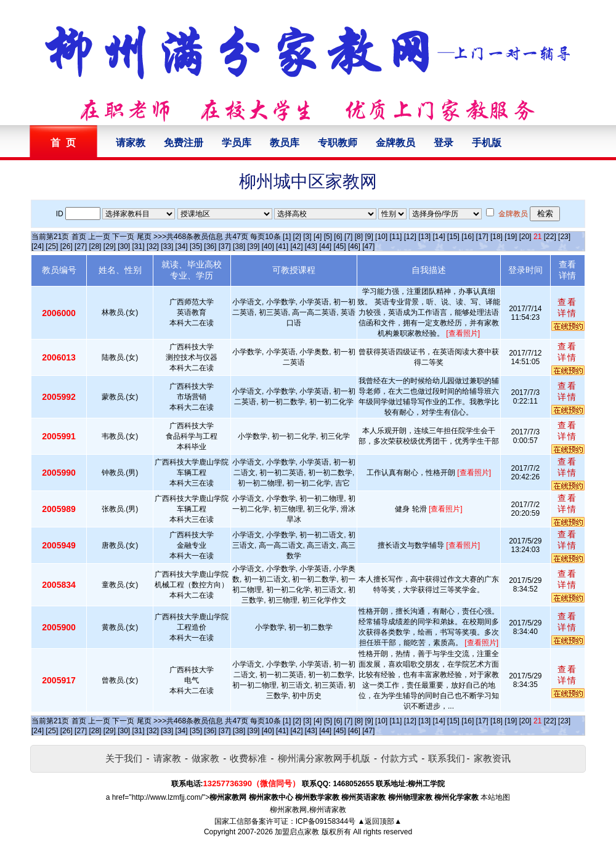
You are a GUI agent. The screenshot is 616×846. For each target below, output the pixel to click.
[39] (253, 246)
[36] (210, 246)
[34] (182, 246)
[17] (482, 237)
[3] (307, 237)
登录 (444, 143)
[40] (268, 246)
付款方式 (399, 758)
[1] (287, 237)
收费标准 (248, 758)
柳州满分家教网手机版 (324, 758)
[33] (167, 246)
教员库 (285, 143)
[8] (359, 237)
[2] (297, 237)
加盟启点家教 (297, 832)
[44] (325, 246)
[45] (340, 246)
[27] (81, 246)
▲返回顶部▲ (379, 821)
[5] (328, 237)
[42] (296, 246)
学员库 (237, 143)
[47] (368, 246)
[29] (110, 246)
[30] (124, 246)
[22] (550, 237)
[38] (239, 246)
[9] (369, 237)
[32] (153, 246)
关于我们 (124, 758)
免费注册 (184, 143)
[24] (38, 246)
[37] (225, 246)
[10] (381, 237)
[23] (564, 237)
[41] (282, 246)
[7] (348, 237)
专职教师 (338, 143)
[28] (95, 246)
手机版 (487, 143)
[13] (424, 237)
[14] (439, 237)
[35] (196, 246)
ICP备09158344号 (326, 821)
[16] (468, 237)
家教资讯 (492, 758)
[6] (338, 237)
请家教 (131, 143)
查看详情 (567, 307)
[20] (525, 237)
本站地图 (495, 797)
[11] (395, 237)
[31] (139, 246)
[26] (67, 246)
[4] (318, 237)
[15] (453, 237)
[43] (311, 246)
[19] (511, 237)
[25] (52, 246)
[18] (496, 237)
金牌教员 (395, 143)
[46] (354, 246)
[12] (410, 237)
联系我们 (447, 758)
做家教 (205, 758)
